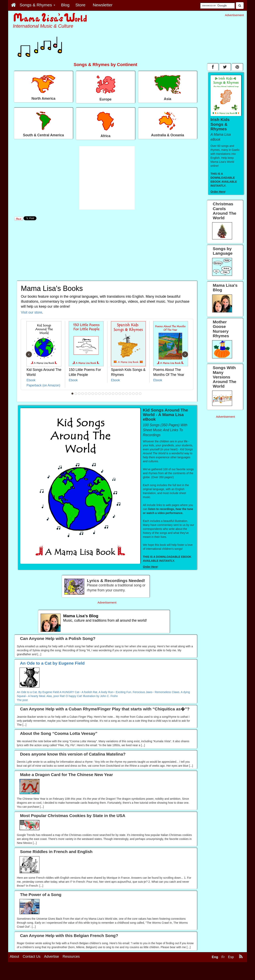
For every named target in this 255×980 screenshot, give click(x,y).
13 (113, 394)
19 (133, 394)
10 (103, 394)
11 (106, 394)
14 (117, 394)
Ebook (31, 380)
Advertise (51, 957)
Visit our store (32, 312)
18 (130, 394)
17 (127, 394)
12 (110, 394)
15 (120, 394)
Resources (71, 957)
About (14, 957)
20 (137, 394)
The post (22, 700)
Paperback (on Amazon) (43, 385)
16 (123, 394)
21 (140, 394)
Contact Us (32, 957)
